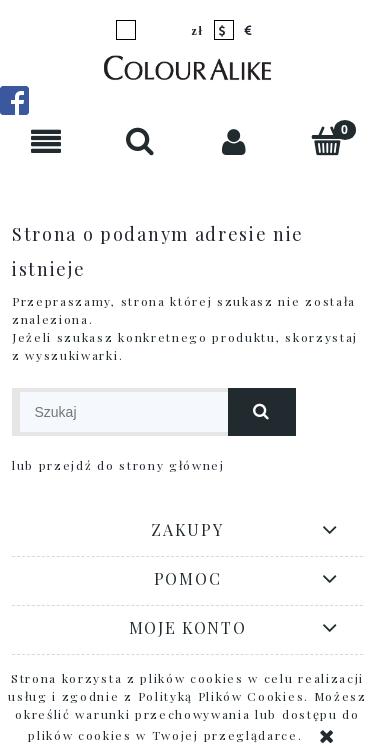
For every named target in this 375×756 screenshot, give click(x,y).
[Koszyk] (328, 140)
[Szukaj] (141, 140)
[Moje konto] (235, 141)
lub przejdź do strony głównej (118, 465)
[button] (47, 141)
